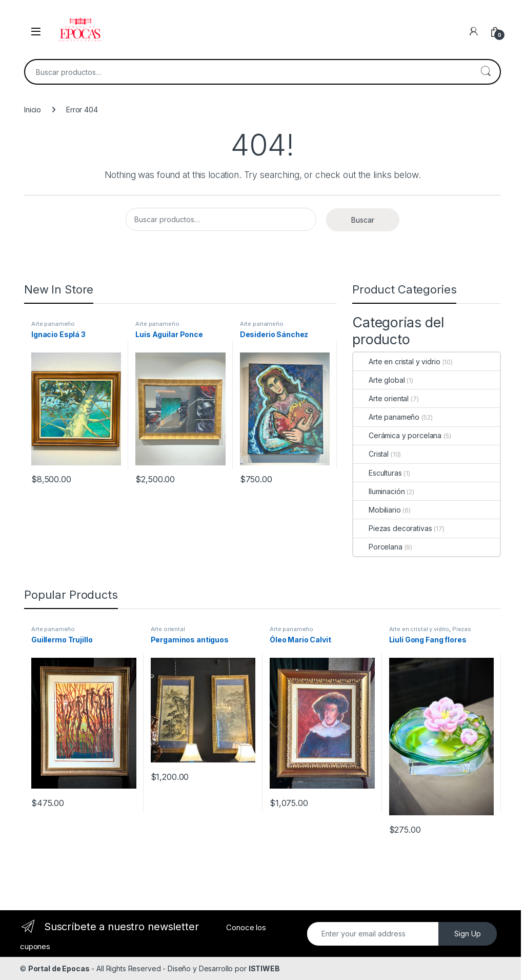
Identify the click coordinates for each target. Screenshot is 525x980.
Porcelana (378, 547)
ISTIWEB (264, 968)
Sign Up (468, 934)
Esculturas (378, 473)
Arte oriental (381, 398)
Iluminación (379, 491)
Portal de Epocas (59, 968)
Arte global (379, 380)
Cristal (371, 454)
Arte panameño (53, 324)
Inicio (33, 110)
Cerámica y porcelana (397, 435)
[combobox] (248, 72)
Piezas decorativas (392, 528)
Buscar (486, 72)
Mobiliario (377, 510)
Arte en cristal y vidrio (397, 361)
